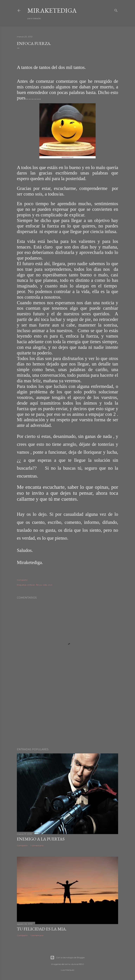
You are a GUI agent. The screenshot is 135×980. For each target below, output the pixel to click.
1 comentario (37, 845)
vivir (50, 585)
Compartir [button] (22, 580)
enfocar (31, 585)
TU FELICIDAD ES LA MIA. (42, 929)
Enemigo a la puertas (41, 839)
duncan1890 (78, 964)
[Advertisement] (67, 714)
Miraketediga (52, 10)
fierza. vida (41, 585)
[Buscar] (116, 10)
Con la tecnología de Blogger (68, 958)
